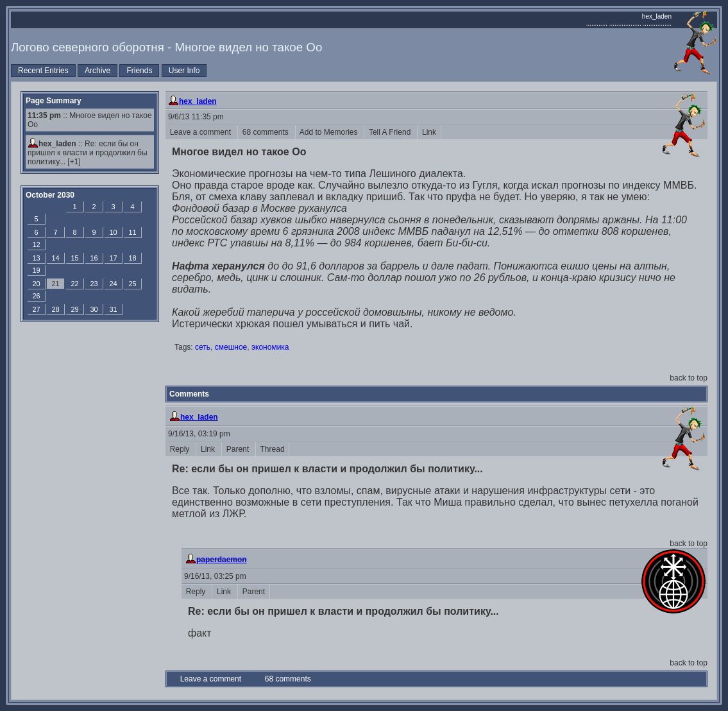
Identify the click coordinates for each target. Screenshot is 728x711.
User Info (184, 71)
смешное (231, 347)
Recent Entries (43, 71)
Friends (139, 71)
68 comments (267, 132)
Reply (181, 449)
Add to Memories (330, 132)
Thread (272, 449)
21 (55, 284)
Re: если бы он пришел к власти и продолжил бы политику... (88, 153)
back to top (689, 378)
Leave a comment (201, 132)
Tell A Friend (391, 132)
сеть (203, 347)
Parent (239, 449)
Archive (97, 71)
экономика (270, 347)
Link (429, 132)
